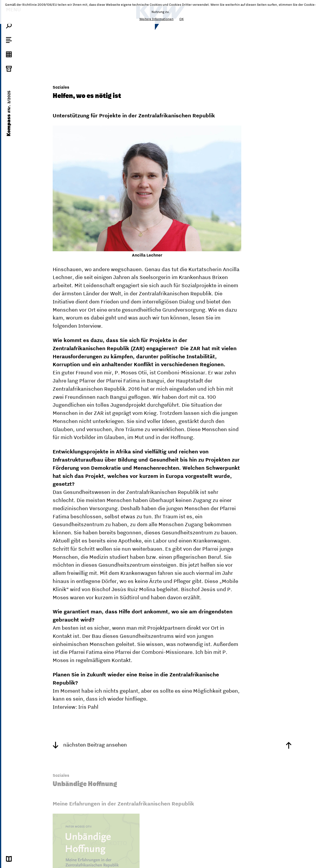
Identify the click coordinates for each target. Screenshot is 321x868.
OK (181, 19)
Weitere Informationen (156, 19)
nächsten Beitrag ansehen (90, 745)
